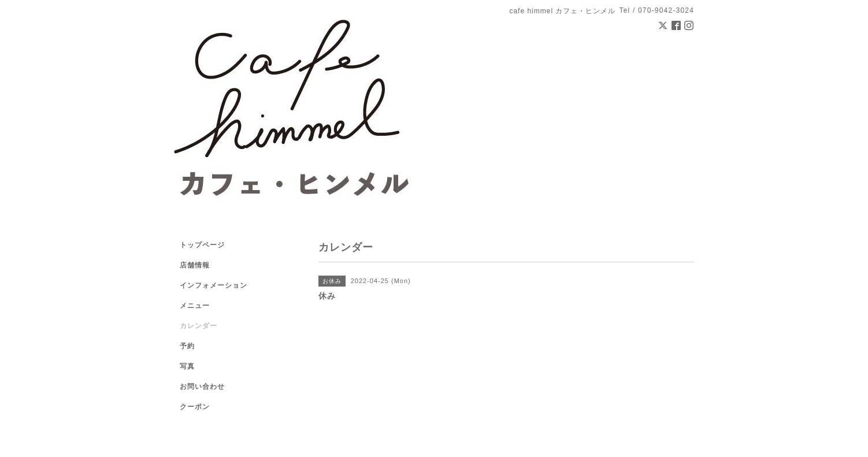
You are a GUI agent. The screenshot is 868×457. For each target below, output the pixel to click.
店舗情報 (195, 265)
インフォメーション (214, 285)
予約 (187, 346)
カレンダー (199, 326)
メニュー (195, 306)
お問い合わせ (202, 387)
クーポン (195, 407)
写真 (187, 366)
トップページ (202, 245)
